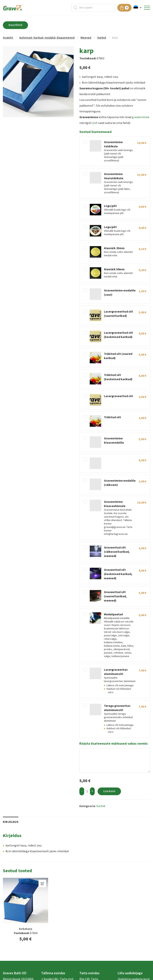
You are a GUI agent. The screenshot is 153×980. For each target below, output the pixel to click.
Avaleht (8, 38)
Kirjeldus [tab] (11, 822)
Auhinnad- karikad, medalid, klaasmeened (47, 38)
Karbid (102, 38)
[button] (138, 8)
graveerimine (141, 117)
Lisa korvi (109, 791)
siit (95, 123)
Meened (86, 38)
